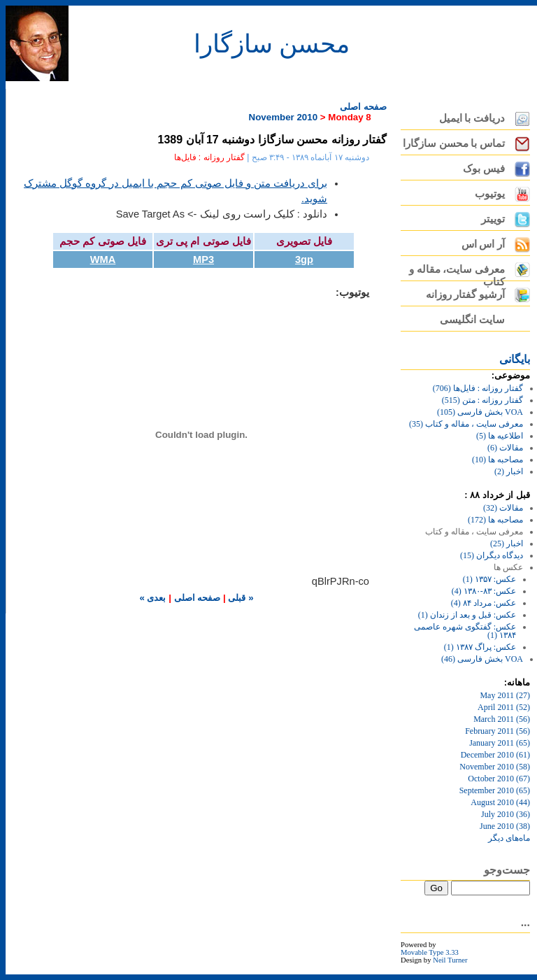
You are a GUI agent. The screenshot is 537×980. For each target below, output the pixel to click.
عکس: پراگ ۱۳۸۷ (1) (480, 647)
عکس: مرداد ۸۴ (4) (484, 603)
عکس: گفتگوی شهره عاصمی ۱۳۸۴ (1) (465, 631)
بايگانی (515, 359)
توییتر (493, 219)
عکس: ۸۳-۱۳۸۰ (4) (484, 591)
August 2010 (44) (500, 802)
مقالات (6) (505, 448)
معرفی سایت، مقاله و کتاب (457, 272)
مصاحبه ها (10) (497, 460)
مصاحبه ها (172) (495, 520)
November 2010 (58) (495, 767)
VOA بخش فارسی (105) (480, 412)
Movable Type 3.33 (430, 952)
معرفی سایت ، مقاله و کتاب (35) (466, 424)
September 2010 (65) (495, 790)
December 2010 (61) (495, 755)
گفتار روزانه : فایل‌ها (209, 157)
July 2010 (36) (506, 814)
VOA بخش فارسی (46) (482, 659)
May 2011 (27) (505, 695)
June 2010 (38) (505, 826)
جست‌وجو (507, 870)
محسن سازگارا (272, 44)
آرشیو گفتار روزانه (465, 294)
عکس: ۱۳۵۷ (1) (489, 579)
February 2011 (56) (497, 731)
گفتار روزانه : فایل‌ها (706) (478, 388)
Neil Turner (450, 960)
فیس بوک (484, 169)
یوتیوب (490, 194)
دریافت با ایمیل (472, 118)
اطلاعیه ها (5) (500, 436)
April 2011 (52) (504, 707)
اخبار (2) (509, 471)
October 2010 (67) (499, 779)
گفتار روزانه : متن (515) (482, 400)
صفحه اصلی (363, 107)
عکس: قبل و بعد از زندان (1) (467, 615)
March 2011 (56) (502, 719)
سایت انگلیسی (472, 320)
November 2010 (284, 117)
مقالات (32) (503, 508)
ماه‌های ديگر (509, 838)
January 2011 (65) (500, 743)
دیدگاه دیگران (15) (492, 555)
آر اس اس (483, 244)
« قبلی (240, 598)
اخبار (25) (507, 544)
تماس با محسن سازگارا (454, 143)
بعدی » (152, 598)
